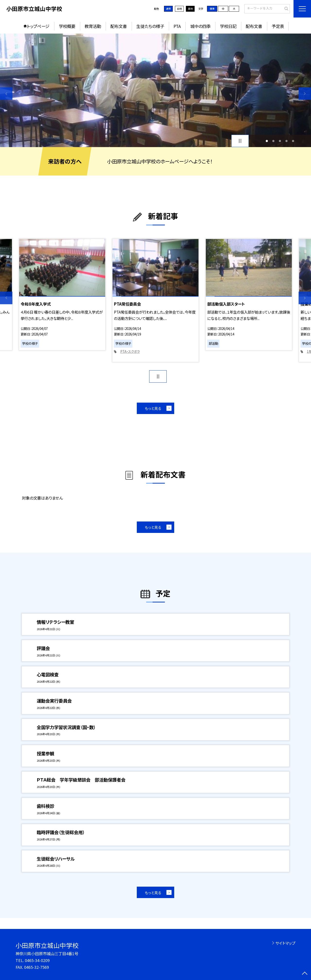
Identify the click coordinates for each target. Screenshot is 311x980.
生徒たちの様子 (150, 26)
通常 (168, 9)
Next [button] (305, 93)
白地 (179, 9)
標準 (212, 9)
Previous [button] (6, 93)
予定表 (278, 26)
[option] (155, 90)
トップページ (38, 26)
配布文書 (119, 26)
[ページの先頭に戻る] (305, 974)
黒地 (190, 9)
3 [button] (280, 141)
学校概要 (67, 26)
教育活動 (93, 26)
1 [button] (267, 141)
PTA (177, 26)
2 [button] (273, 141)
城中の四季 (200, 26)
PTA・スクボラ (130, 351)
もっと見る (153, 408)
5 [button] (293, 141)
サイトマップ (285, 943)
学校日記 (228, 26)
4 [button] (287, 141)
